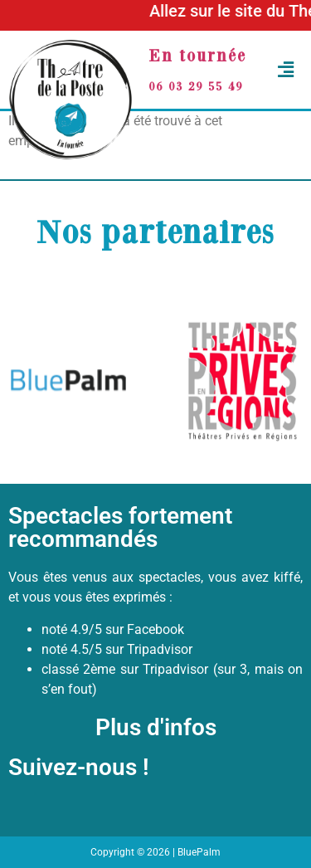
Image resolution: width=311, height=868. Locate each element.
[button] (282, 70)
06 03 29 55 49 (196, 86)
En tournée (197, 55)
